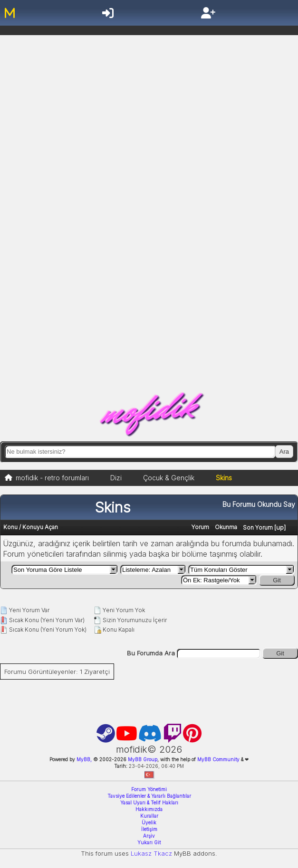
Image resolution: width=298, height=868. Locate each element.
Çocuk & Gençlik (169, 478)
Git (277, 580)
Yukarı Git (149, 842)
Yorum (200, 527)
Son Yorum (258, 527)
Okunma (226, 527)
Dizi (116, 478)
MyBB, (84, 759)
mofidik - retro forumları (52, 478)
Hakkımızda (149, 809)
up (280, 527)
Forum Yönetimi (149, 789)
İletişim (149, 829)
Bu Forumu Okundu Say (259, 504)
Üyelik (149, 822)
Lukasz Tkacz (151, 853)
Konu (10, 527)
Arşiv (149, 836)
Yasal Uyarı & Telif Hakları (149, 803)
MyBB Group (142, 759)
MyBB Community (218, 759)
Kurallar (149, 816)
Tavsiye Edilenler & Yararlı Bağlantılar (149, 796)
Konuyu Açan (40, 527)
